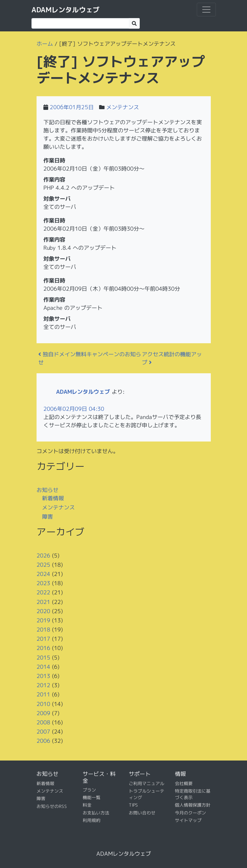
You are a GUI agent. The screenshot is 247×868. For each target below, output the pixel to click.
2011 (43, 694)
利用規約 (91, 820)
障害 (47, 517)
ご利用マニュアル (146, 783)
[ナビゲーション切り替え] (206, 10)
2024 (43, 574)
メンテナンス (123, 107)
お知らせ (47, 490)
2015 (43, 657)
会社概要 (183, 783)
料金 (87, 805)
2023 (43, 583)
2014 (43, 667)
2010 (43, 704)
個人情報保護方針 (192, 805)
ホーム (44, 44)
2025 (43, 565)
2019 (43, 620)
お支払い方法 (96, 813)
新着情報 (53, 498)
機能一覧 (91, 797)
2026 (43, 555)
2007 (43, 732)
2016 (43, 648)
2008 (43, 722)
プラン (89, 790)
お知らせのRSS (51, 806)
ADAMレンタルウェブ (65, 10)
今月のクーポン (190, 813)
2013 (43, 676)
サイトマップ (188, 820)
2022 (43, 592)
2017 (43, 639)
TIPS (133, 805)
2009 (43, 713)
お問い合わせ (142, 813)
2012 (43, 685)
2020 (43, 611)
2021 (43, 602)
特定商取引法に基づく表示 (192, 794)
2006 (43, 741)
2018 (43, 630)
